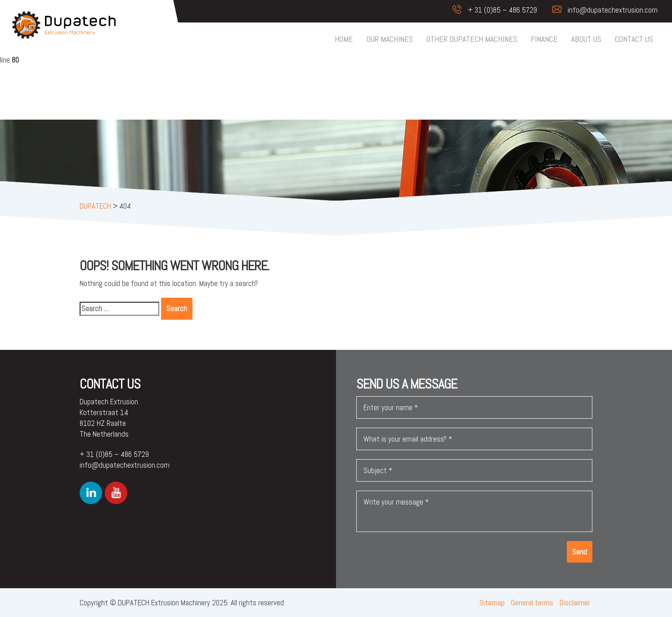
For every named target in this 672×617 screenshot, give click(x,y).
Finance (544, 39)
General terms (532, 603)
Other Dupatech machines (472, 39)
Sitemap (492, 603)
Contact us (634, 39)
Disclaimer (575, 603)
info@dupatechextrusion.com (600, 10)
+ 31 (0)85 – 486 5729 (490, 10)
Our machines (390, 39)
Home (344, 39)
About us (586, 39)
